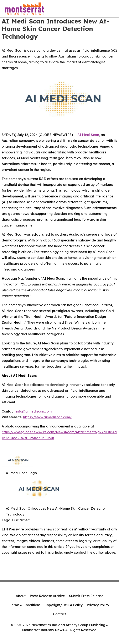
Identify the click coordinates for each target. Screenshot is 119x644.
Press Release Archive (47, 596)
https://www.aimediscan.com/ (47, 417)
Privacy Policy (98, 605)
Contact (59, 614)
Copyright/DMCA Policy (64, 605)
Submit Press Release (86, 596)
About (21, 596)
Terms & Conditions (25, 605)
